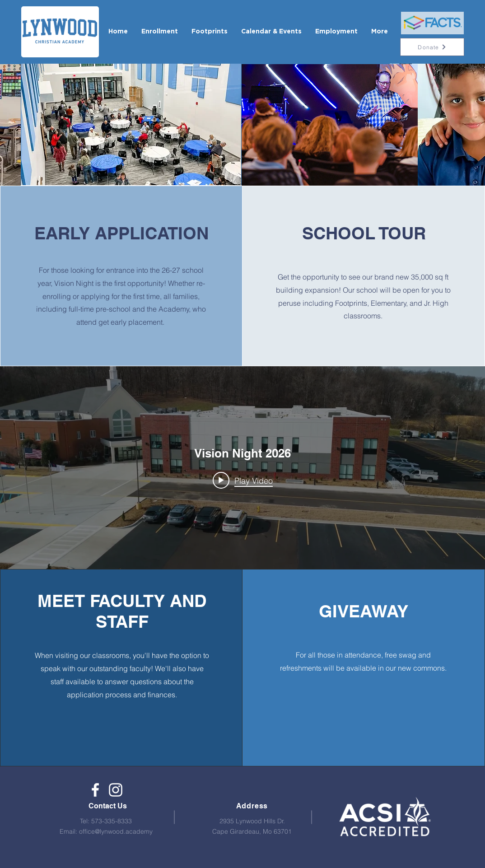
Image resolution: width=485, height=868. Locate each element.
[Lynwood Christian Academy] (95, 790)
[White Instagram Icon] (116, 790)
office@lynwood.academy (116, 831)
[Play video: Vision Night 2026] (243, 481)
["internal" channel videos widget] (242, 468)
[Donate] (432, 47)
